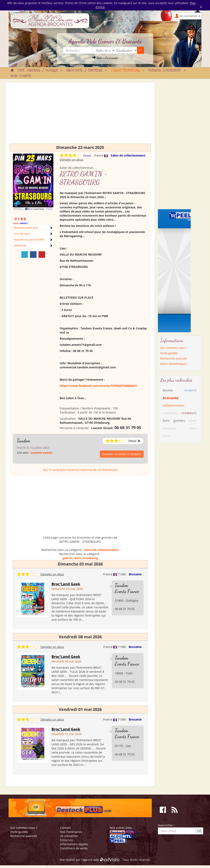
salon (167, 436)
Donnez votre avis (26, 228)
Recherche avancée (105, 58)
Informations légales (74, 844)
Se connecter (69, 836)
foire (166, 420)
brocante (171, 398)
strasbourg (90, 558)
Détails (87, 156)
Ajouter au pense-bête (29, 239)
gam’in (67, 558)
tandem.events (42, 453)
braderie (191, 390)
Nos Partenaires (71, 832)
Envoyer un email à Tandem (122, 454)
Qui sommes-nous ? (174, 348)
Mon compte (21, 76)
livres (193, 421)
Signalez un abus (71, 159)
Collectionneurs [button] (128, 71)
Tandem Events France (127, 588)
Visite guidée (169, 353)
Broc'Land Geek (66, 584)
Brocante (135, 574)
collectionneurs (174, 405)
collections (170, 413)
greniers (179, 420)
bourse (168, 390)
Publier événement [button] (167, 71)
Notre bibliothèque (173, 364)
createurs (189, 413)
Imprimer (20, 245)
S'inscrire (66, 840)
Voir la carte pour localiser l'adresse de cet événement (80, 470)
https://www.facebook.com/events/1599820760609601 (98, 386)
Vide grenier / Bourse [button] (40, 71)
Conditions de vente (74, 848)
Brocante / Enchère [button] (87, 71)
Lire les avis (22, 234)
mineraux (169, 428)
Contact (65, 828)
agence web (91, 860)
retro (77, 558)
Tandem (24, 441)
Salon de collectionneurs (128, 155)
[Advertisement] (80, 115)
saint (193, 428)
